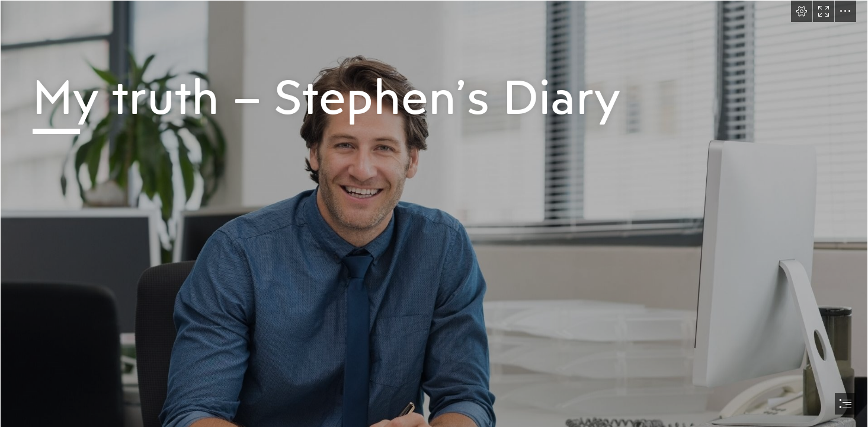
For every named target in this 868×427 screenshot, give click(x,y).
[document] (434, 213)
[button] (802, 11)
